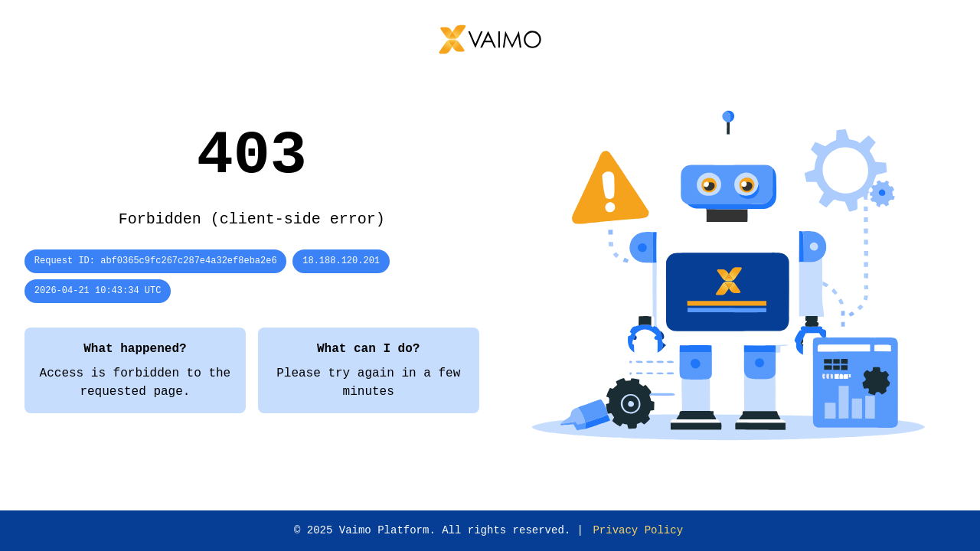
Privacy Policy (638, 530)
